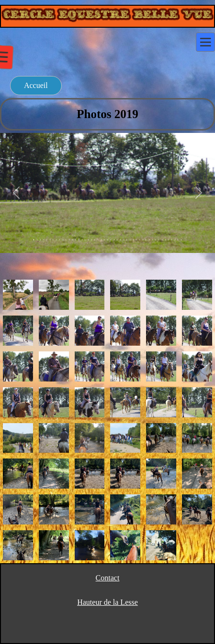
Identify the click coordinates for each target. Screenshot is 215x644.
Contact (108, 578)
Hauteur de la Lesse (107, 602)
